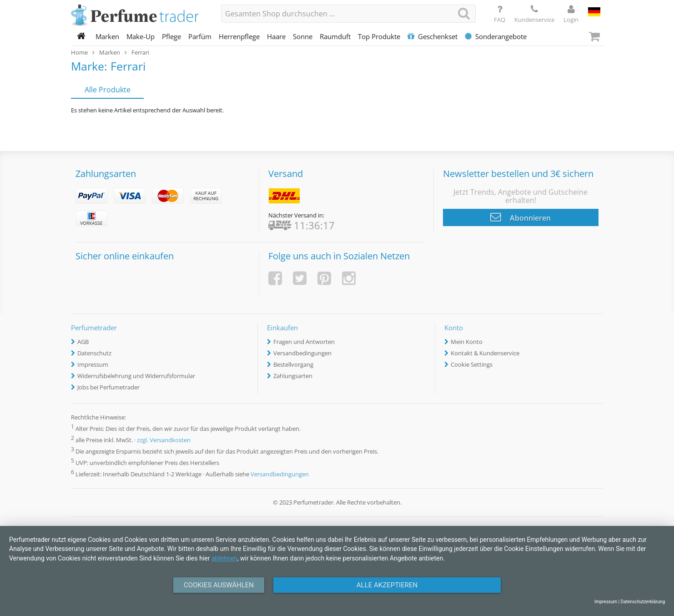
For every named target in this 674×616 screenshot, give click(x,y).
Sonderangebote (496, 36)
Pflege (171, 36)
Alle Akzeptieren (387, 585)
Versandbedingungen (302, 353)
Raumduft (335, 36)
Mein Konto (467, 342)
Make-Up (141, 36)
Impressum (93, 364)
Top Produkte (379, 36)
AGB (83, 342)
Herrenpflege (239, 36)
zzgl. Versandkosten (164, 440)
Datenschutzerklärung (643, 602)
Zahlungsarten (293, 376)
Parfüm (200, 36)
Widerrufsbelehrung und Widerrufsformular (136, 376)
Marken (107, 36)
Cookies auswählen (219, 585)
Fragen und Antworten (304, 342)
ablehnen (224, 558)
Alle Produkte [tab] (108, 90)
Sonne (303, 36)
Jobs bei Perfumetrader (108, 387)
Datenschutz (94, 353)
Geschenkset (433, 36)
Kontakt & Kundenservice (485, 353)
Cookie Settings (472, 364)
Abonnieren (521, 217)
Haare (276, 36)
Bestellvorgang (293, 364)
